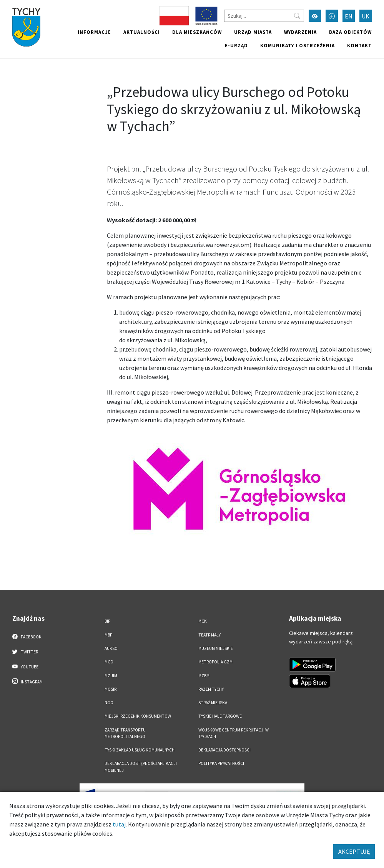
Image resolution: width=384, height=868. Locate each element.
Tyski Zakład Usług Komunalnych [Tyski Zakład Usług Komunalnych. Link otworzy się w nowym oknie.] (140, 750)
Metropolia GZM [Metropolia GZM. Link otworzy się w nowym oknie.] (215, 662)
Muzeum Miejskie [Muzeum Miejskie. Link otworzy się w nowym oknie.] (216, 648)
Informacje (94, 32)
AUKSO (111, 648)
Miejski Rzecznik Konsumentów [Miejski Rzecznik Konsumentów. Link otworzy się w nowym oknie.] (138, 716)
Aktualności (142, 32)
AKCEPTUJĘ (354, 851)
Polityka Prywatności (221, 763)
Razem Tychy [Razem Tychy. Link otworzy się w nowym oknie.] (211, 689)
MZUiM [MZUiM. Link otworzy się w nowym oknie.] (111, 676)
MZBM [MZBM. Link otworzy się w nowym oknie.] (204, 676)
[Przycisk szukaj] (297, 16)
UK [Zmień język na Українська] (366, 16)
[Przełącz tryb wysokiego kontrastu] (315, 16)
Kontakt (359, 45)
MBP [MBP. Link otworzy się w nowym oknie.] (108, 635)
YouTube (26, 666)
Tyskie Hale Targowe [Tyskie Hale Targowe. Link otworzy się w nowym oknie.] (220, 716)
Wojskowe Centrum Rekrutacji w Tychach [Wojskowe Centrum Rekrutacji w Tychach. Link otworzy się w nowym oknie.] (234, 733)
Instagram (28, 681)
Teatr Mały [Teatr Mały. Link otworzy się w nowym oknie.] (209, 635)
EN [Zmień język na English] (349, 16)
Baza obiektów (350, 32)
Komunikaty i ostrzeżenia (298, 45)
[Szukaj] (264, 16)
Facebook (27, 636)
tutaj (119, 824)
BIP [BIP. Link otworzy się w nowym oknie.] (107, 621)
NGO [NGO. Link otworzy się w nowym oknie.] (109, 703)
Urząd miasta (253, 32)
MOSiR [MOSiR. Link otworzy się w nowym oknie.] (111, 689)
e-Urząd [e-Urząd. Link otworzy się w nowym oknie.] (236, 45)
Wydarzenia (300, 32)
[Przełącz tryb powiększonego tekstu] (332, 16)
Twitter (25, 651)
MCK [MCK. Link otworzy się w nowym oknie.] (203, 621)
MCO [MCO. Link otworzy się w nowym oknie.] (109, 662)
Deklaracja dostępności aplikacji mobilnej (141, 767)
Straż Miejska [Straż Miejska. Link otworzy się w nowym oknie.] (213, 703)
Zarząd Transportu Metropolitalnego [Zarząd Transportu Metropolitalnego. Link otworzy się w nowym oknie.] (125, 733)
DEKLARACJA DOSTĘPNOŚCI (224, 750)
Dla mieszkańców (197, 32)
